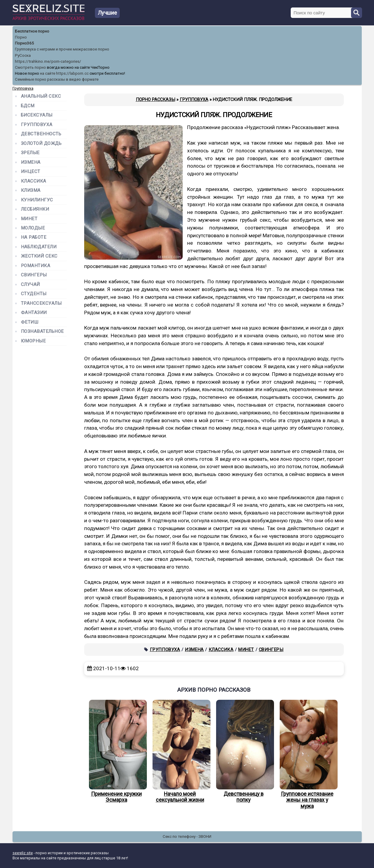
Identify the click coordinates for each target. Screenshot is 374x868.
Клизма (31, 190)
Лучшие (107, 13)
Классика (221, 650)
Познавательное (43, 332)
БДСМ (28, 106)
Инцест (31, 172)
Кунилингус (37, 200)
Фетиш (30, 322)
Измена (194, 650)
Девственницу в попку (244, 751)
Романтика (36, 266)
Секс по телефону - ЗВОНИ (187, 836)
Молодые (33, 228)
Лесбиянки (35, 209)
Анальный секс (41, 96)
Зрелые (30, 153)
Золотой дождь (41, 144)
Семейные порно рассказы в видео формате (57, 79)
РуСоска (23, 55)
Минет (246, 650)
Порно (21, 37)
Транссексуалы (41, 303)
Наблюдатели (39, 247)
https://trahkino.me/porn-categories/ (48, 61)
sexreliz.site (23, 853)
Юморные (33, 341)
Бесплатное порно (32, 31)
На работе (34, 237)
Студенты (34, 294)
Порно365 (24, 43)
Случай (30, 285)
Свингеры (271, 650)
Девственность (41, 134)
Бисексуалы (37, 115)
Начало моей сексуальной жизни (180, 751)
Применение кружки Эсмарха (116, 751)
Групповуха (165, 650)
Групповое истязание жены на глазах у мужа (307, 754)
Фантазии (34, 313)
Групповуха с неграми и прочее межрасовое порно (62, 49)
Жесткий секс (39, 256)
